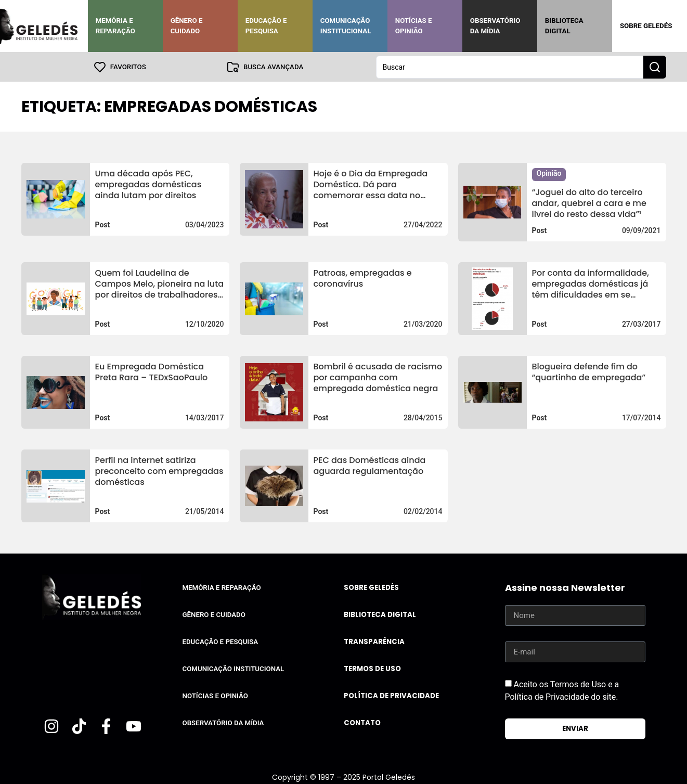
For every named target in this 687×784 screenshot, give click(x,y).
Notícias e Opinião (414, 26)
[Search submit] (655, 67)
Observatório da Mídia (495, 26)
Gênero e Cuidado (187, 26)
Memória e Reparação (115, 26)
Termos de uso (372, 668)
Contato (362, 722)
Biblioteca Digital (564, 26)
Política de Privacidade (391, 695)
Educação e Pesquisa (266, 26)
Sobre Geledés (646, 26)
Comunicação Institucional (346, 26)
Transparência (374, 641)
